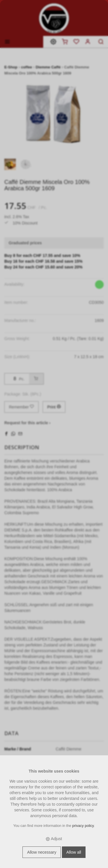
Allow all (74, 852)
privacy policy (83, 826)
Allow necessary (42, 852)
